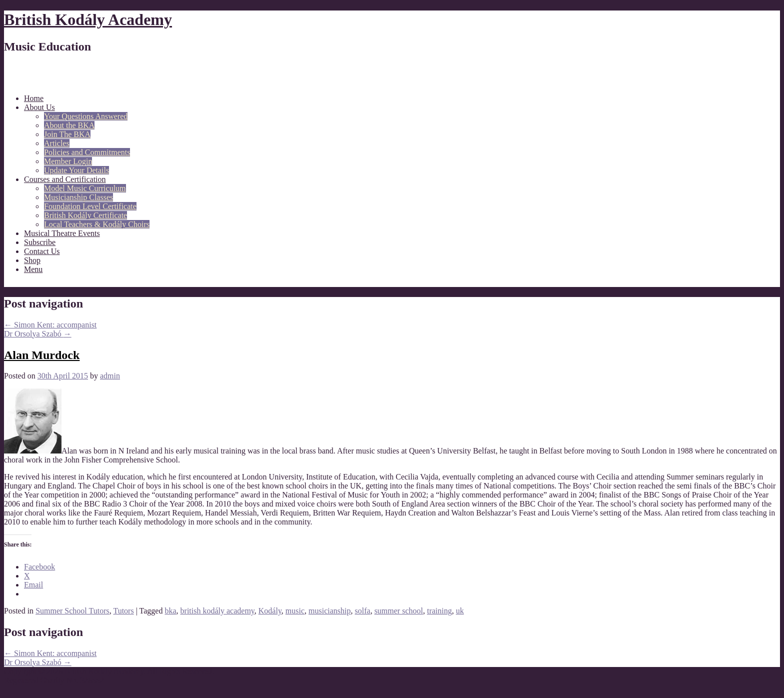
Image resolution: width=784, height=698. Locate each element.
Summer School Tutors (72, 611)
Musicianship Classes (78, 197)
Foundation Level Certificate (90, 206)
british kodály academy (217, 611)
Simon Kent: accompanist (50, 325)
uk (460, 611)
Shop (32, 260)
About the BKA (69, 125)
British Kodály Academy (88, 19)
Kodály (270, 611)
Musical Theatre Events (62, 233)
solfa (363, 611)
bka (170, 611)
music (295, 611)
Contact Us (42, 251)
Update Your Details (76, 170)
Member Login (68, 161)
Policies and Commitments (87, 152)
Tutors (123, 611)
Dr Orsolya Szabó (38, 334)
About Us (39, 107)
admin (110, 376)
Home (34, 98)
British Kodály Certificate (85, 215)
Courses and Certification (65, 179)
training (439, 611)
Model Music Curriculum (85, 188)
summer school (399, 611)
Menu (33, 269)
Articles (57, 143)
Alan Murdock (42, 355)
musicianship (329, 611)
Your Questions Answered (86, 116)
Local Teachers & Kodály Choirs (97, 224)
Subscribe (40, 242)
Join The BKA (67, 134)
